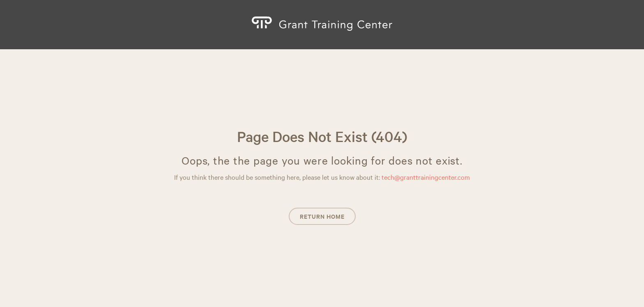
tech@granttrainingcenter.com (426, 177)
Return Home (322, 216)
